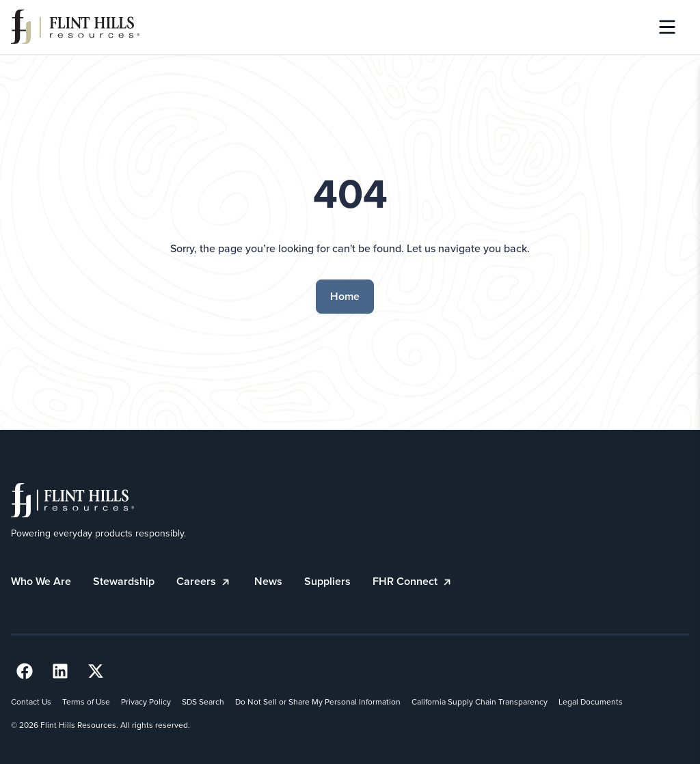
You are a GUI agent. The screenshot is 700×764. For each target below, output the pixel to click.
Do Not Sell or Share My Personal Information (318, 702)
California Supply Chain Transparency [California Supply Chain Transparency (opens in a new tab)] (480, 702)
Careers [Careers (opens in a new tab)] (204, 581)
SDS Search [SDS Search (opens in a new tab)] (203, 702)
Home (345, 296)
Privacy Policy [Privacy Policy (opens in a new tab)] (146, 702)
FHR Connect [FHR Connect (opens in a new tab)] (413, 581)
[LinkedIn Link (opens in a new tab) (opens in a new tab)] (60, 671)
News (268, 581)
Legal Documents (591, 702)
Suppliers (327, 581)
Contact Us (31, 702)
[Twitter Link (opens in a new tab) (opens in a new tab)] (96, 671)
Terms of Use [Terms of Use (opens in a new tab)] (86, 702)
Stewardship (124, 581)
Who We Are (41, 581)
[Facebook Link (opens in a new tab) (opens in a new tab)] (25, 671)
